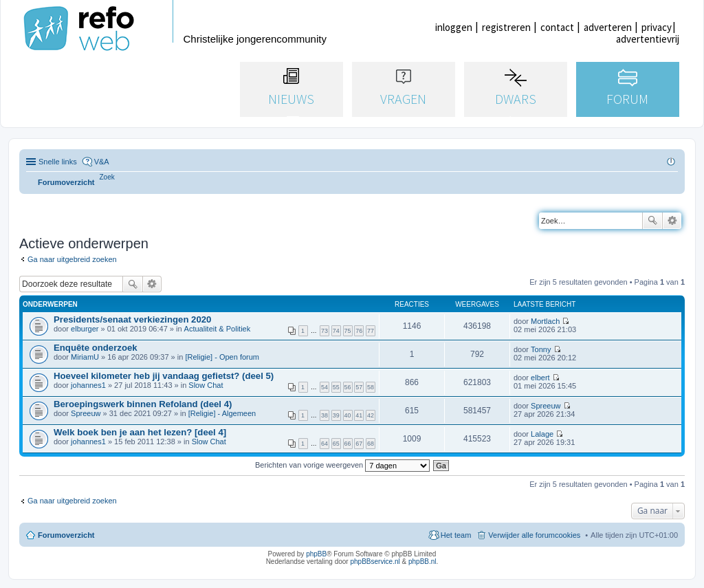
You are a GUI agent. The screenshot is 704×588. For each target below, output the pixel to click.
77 (371, 331)
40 (348, 415)
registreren (506, 27)
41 (359, 415)
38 (324, 415)
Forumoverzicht (66, 535)
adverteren (608, 27)
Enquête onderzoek (96, 348)
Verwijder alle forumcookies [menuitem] (534, 535)
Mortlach (545, 321)
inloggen (454, 27)
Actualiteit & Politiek (218, 329)
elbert (540, 378)
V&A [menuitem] (102, 162)
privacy (657, 27)
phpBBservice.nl (375, 562)
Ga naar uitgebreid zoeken (72, 259)
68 (371, 444)
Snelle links (58, 162)
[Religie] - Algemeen (222, 413)
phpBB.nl (422, 562)
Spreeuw (86, 413)
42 (371, 415)
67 (359, 444)
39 (336, 415)
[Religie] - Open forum (222, 357)
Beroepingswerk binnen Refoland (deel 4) (143, 404)
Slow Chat (206, 385)
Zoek (652, 221)
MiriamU (85, 357)
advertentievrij (648, 39)
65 (336, 444)
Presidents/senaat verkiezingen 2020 (132, 319)
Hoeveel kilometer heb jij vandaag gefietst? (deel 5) (164, 376)
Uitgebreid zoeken (672, 221)
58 (371, 387)
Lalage (542, 434)
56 (348, 387)
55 (336, 387)
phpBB (316, 554)
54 (324, 387)
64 (324, 444)
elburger (85, 329)
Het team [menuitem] (456, 535)
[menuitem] (107, 177)
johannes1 (88, 385)
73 (324, 331)
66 (348, 444)
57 (359, 387)
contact (557, 27)
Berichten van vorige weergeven (342, 465)
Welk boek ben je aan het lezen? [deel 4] (140, 432)
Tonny (541, 349)
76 (359, 331)
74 (336, 331)
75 (348, 331)
